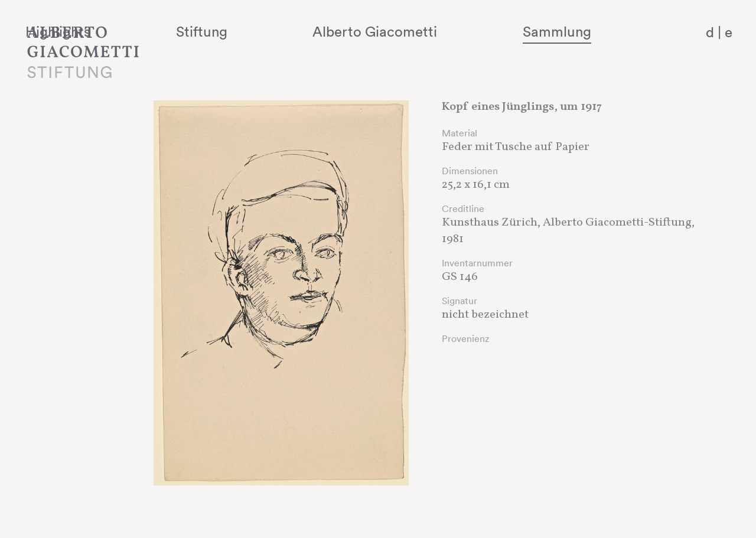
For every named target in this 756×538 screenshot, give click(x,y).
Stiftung (296, 31)
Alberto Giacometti (434, 31)
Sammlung (582, 31)
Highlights (186, 31)
